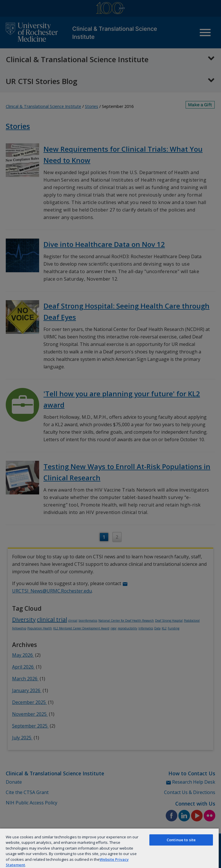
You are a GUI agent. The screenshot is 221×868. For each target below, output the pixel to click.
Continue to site (181, 840)
